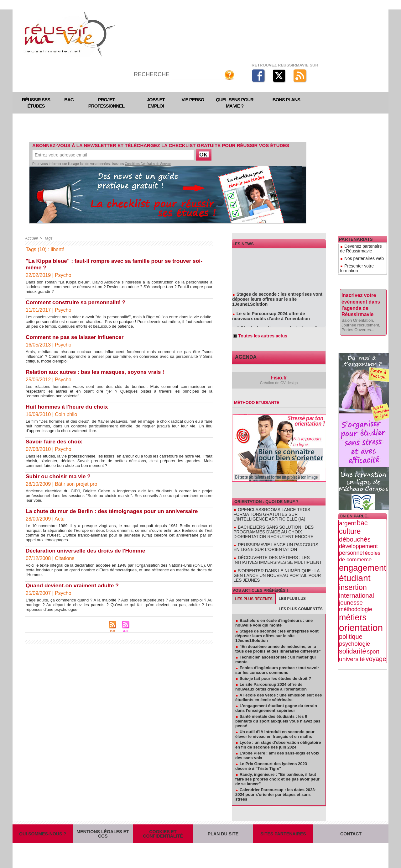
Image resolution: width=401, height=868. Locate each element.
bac (362, 510)
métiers (353, 604)
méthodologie (356, 596)
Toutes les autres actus (258, 337)
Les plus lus (292, 590)
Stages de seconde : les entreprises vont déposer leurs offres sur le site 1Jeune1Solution (279, 298)
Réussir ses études (36, 103)
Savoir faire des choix (55, 442)
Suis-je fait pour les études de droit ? (275, 669)
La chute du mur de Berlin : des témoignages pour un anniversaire (115, 511)
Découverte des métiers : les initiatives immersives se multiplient (277, 557)
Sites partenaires (283, 829)
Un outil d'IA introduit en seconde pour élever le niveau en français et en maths (275, 725)
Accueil (31, 238)
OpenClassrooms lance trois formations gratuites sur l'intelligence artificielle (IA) (276, 515)
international (357, 582)
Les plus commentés (301, 600)
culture (350, 518)
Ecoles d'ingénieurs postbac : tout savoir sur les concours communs (277, 661)
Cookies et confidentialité (163, 829)
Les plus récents (254, 590)
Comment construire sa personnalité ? (77, 302)
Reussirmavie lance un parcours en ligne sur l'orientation (273, 545)
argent (347, 510)
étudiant (355, 565)
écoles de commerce (360, 543)
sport (373, 638)
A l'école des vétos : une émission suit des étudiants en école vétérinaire (276, 325)
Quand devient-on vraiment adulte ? (74, 585)
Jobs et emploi (156, 103)
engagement (363, 555)
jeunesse (351, 589)
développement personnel (358, 536)
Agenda (244, 359)
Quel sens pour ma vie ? (235, 103)
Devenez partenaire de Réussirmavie (360, 248)
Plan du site (223, 829)
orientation (361, 614)
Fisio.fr (279, 379)
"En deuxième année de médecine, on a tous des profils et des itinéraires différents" (278, 640)
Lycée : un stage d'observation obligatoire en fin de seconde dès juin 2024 (278, 736)
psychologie (355, 630)
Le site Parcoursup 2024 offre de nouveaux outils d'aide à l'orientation (276, 311)
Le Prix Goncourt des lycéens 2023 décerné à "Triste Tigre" (271, 757)
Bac (69, 100)
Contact (351, 829)
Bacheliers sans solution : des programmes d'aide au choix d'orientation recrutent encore (278, 531)
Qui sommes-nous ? (43, 829)
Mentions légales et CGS (103, 829)
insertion (353, 574)
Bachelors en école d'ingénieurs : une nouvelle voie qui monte (274, 614)
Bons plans (286, 100)
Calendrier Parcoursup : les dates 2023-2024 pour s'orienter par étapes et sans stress (276, 785)
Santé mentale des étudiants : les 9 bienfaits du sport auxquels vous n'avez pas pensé (278, 712)
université (352, 646)
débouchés (355, 526)
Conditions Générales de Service (148, 164)
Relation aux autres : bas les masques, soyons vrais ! (97, 372)
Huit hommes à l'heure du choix (68, 407)
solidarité (353, 638)
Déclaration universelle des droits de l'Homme (87, 551)
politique (351, 623)
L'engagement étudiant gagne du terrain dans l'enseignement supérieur (276, 699)
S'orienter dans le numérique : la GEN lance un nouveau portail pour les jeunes (278, 569)
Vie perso (193, 100)
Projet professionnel (106, 103)
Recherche (152, 74)
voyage (376, 646)
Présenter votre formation (363, 261)
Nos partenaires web (359, 256)
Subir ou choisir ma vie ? (59, 476)
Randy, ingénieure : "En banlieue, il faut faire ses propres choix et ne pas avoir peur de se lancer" (277, 770)
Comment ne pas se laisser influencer (76, 337)
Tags (48, 238)
